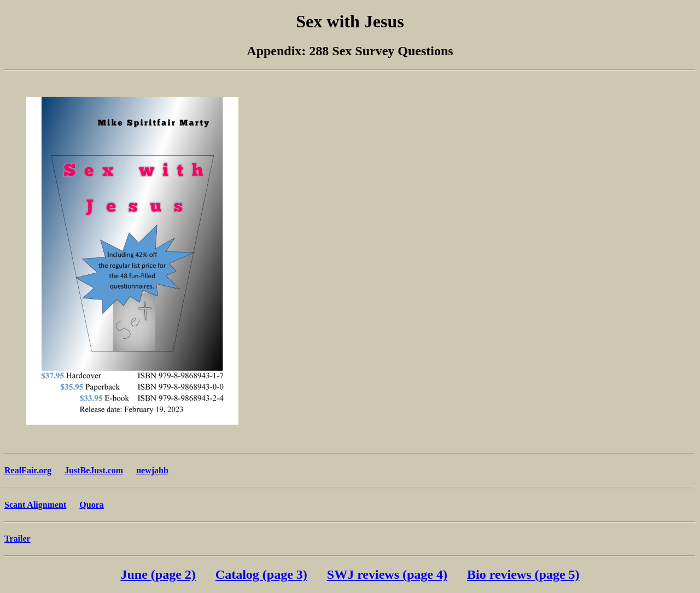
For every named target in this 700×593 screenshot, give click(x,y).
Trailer (17, 539)
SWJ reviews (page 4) (387, 574)
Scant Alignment (35, 505)
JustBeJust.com (94, 470)
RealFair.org (28, 470)
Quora (91, 505)
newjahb (152, 470)
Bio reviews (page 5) (523, 574)
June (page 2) (158, 574)
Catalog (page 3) (261, 574)
